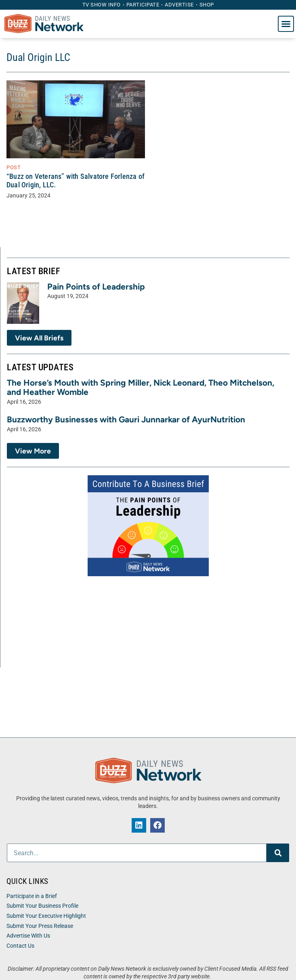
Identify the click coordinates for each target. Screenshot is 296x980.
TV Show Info (102, 5)
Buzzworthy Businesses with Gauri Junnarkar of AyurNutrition (126, 419)
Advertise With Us (28, 936)
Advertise (179, 5)
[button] (286, 24)
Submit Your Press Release (40, 926)
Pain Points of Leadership (96, 286)
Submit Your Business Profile (42, 906)
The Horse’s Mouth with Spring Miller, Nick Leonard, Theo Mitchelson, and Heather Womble (141, 387)
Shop (207, 5)
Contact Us (20, 946)
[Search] (278, 853)
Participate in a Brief (32, 896)
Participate (143, 5)
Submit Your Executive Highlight (46, 916)
